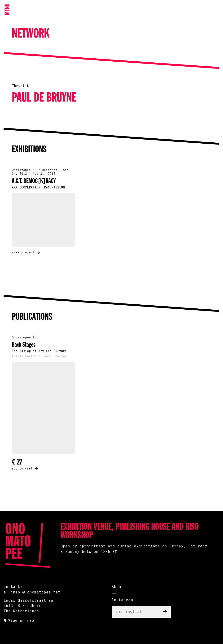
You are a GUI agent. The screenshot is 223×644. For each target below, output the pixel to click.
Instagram (122, 600)
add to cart (22, 469)
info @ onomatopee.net (35, 593)
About (118, 587)
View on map (21, 621)
